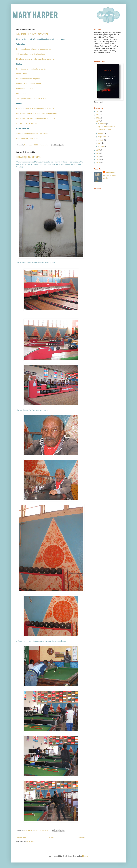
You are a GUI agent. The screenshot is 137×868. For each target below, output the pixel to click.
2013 (98, 156)
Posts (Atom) (31, 842)
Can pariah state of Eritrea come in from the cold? (36, 108)
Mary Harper (111, 172)
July (100, 143)
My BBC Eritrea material (32, 34)
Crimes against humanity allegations (31, 54)
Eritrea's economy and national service (31, 69)
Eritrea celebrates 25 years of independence (34, 49)
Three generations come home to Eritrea (32, 99)
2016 (98, 121)
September (102, 137)
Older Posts (81, 838)
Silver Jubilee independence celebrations (32, 133)
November (102, 124)
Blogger (85, 856)
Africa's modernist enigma (26, 123)
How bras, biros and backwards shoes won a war (36, 59)
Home (52, 838)
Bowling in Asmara (28, 157)
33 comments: (44, 830)
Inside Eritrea (22, 74)
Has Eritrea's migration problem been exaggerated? (37, 113)
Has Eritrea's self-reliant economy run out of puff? (36, 118)
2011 (98, 163)
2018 (98, 115)
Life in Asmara (22, 94)
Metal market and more (25, 89)
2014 (98, 153)
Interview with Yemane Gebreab (29, 84)
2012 (98, 160)
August (101, 140)
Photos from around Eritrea (27, 138)
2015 (98, 150)
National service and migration (28, 79)
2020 (98, 112)
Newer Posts (22, 838)
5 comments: (44, 145)
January (101, 146)
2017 (98, 118)
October (101, 134)
